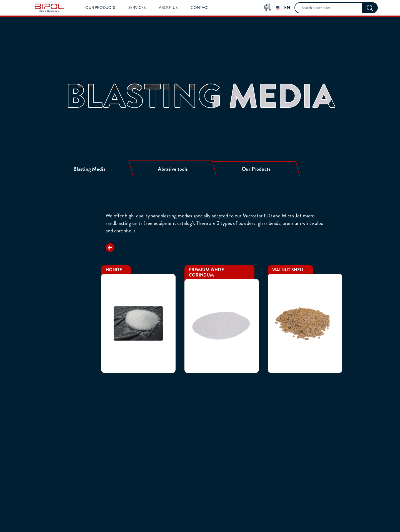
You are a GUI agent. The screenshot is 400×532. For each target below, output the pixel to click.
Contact (200, 8)
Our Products (100, 8)
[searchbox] (329, 8)
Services (137, 8)
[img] (49, 8)
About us (168, 8)
